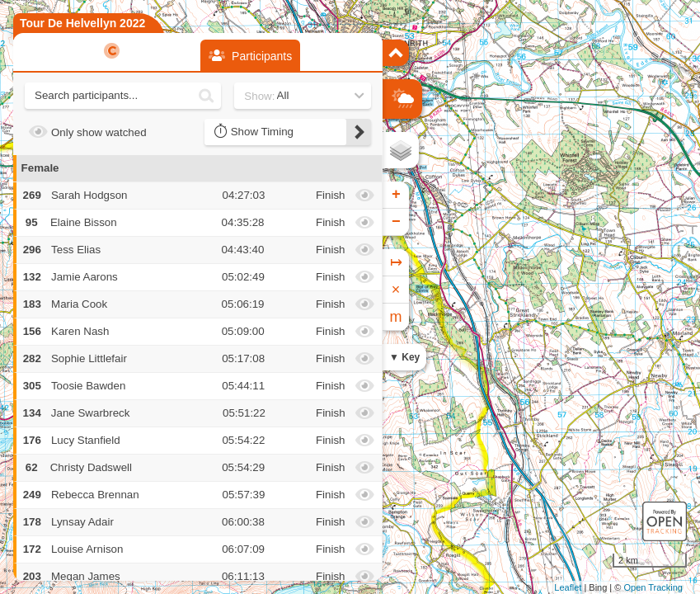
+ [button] (396, 195)
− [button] (396, 222)
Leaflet (568, 587)
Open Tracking (653, 587)
